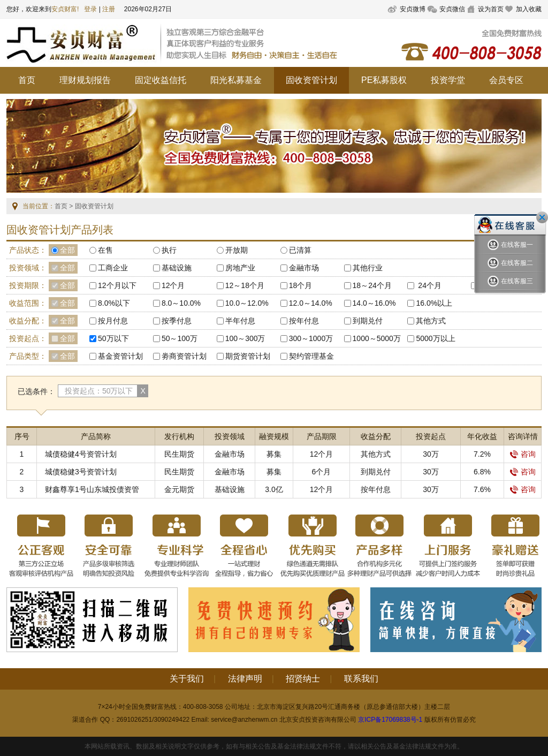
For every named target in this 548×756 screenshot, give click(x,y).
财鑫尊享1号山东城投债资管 (92, 489)
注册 (109, 9)
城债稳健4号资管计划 (81, 454)
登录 (90, 9)
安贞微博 (413, 9)
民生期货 (179, 454)
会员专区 (506, 80)
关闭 (542, 217)
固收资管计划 (311, 80)
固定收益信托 (161, 80)
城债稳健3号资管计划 (81, 472)
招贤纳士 (303, 679)
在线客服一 (510, 245)
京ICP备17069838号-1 (390, 720)
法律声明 (245, 679)
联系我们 (361, 679)
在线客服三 (510, 281)
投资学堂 (448, 80)
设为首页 (491, 9)
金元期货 (179, 489)
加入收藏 (529, 9)
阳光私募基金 (236, 80)
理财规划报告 (85, 80)
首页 (27, 80)
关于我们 (187, 679)
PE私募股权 (384, 80)
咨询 (523, 454)
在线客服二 (510, 263)
